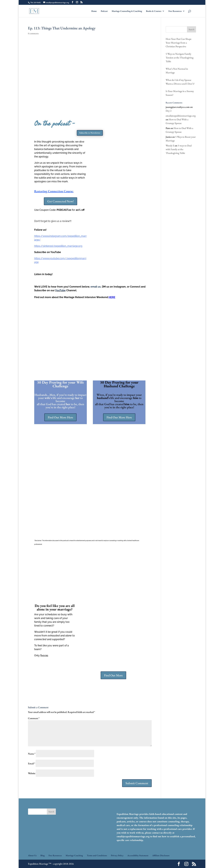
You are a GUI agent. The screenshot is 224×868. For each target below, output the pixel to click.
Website (32, 773)
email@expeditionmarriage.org (181, 116)
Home (94, 11)
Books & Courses (154, 11)
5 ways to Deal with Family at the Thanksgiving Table (179, 149)
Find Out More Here (60, 417)
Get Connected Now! (61, 201)
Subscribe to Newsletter (90, 133)
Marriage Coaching (74, 855)
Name (32, 754)
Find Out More (113, 675)
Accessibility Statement (138, 855)
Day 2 (169, 111)
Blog (43, 855)
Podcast (104, 11)
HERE (112, 297)
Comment (34, 718)
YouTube (60, 290)
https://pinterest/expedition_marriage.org (58, 246)
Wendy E (170, 146)
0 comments (33, 33)
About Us (32, 855)
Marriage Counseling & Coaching (127, 11)
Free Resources (175, 11)
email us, (96, 287)
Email (32, 763)
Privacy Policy (117, 855)
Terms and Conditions (97, 855)
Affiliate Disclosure (161, 855)
